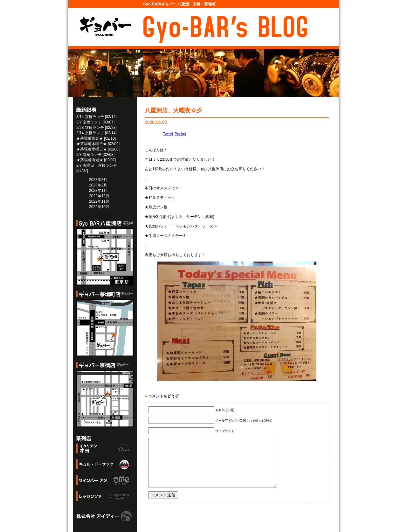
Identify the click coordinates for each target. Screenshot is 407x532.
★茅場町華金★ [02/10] (96, 138)
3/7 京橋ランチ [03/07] (95, 122)
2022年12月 (99, 196)
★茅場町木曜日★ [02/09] (98, 144)
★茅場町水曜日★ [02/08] (98, 149)
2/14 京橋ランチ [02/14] (97, 133)
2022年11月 (99, 201)
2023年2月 (98, 185)
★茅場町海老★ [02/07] (96, 160)
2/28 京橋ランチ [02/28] (97, 128)
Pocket (180, 134)
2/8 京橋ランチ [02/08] (95, 155)
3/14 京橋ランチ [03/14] (97, 117)
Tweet (168, 134)
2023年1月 (98, 191)
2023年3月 (98, 180)
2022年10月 (99, 207)
